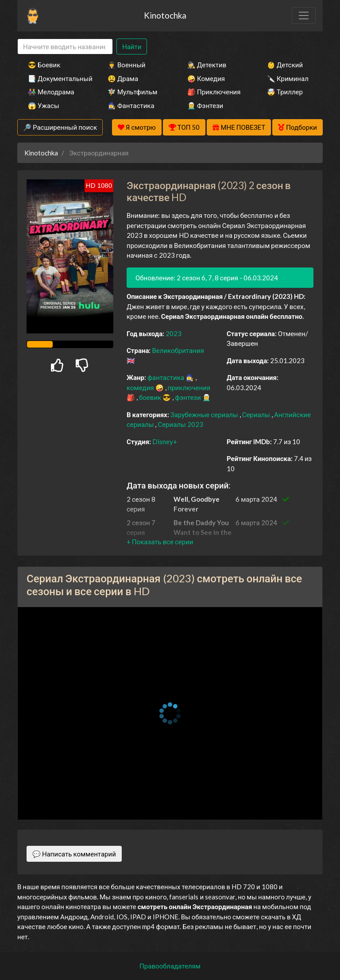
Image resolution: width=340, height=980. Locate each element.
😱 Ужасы (44, 105)
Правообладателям (170, 966)
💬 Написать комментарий (74, 854)
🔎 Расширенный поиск (60, 127)
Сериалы (257, 414)
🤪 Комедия (206, 78)
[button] (160, 542)
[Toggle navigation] (304, 15)
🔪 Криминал (288, 78)
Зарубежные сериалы (205, 414)
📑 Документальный (56, 78)
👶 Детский (285, 65)
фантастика (166, 377)
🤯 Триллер (285, 92)
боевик (151, 397)
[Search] (65, 47)
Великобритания (178, 350)
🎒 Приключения (214, 92)
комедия (141, 387)
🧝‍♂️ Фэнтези (205, 105)
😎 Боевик (44, 65)
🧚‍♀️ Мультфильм (132, 92)
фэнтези (188, 397)
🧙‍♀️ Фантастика (131, 105)
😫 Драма (123, 78)
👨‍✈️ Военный (126, 65)
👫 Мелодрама (51, 92)
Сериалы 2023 (180, 424)
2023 (174, 333)
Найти (132, 46)
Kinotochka (165, 15)
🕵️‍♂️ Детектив (207, 65)
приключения (189, 387)
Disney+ (165, 442)
